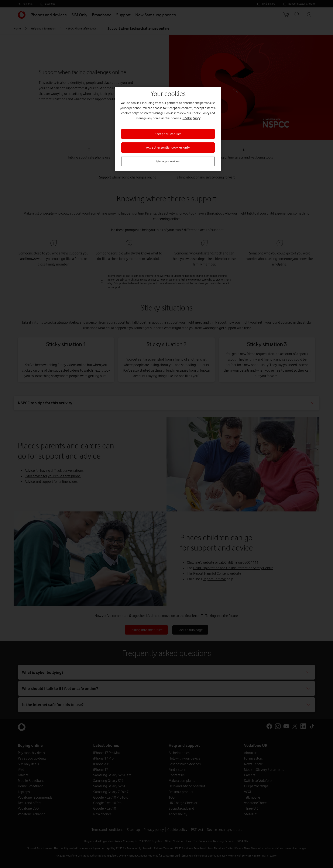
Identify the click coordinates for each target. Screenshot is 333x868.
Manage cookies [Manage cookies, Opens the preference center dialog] (168, 161)
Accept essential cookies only (168, 147)
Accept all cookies (168, 134)
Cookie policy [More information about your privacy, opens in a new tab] (191, 118)
